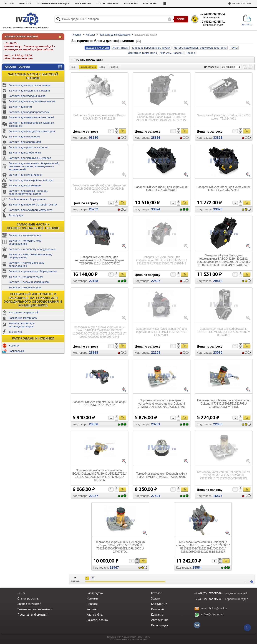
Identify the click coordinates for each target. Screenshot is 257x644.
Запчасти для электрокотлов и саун (31, 180)
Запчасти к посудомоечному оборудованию (26, 264)
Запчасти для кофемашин (25, 185)
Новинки (14, 345)
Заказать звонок (97, 620)
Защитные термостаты (142, 53)
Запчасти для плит (20, 107)
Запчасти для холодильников (27, 96)
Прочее (190, 53)
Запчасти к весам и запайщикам (29, 282)
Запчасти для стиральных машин (30, 85)
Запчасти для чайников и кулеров (30, 158)
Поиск (181, 19)
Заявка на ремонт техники (35, 609)
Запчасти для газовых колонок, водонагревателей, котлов (28, 192)
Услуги (9, 3)
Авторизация (241, 3)
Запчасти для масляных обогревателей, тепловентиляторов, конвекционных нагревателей (34, 166)
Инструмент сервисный (23, 312)
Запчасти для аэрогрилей (25, 142)
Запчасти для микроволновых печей (31, 117)
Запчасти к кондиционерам (26, 277)
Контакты (150, 3)
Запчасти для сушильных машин (29, 91)
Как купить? (83, 3)
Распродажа (16, 351)
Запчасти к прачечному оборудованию (33, 271)
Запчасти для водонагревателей (29, 112)
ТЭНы (234, 48)
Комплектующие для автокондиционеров (22, 325)
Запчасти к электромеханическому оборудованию (30, 256)
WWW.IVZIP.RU (117, 640)
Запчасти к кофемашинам (25, 235)
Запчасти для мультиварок (25, 175)
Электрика (15, 332)
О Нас (22, 593)
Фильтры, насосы (171, 53)
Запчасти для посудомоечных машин (32, 101)
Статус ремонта (108, 3)
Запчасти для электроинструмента (30, 210)
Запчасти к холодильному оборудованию (25, 242)
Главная (77, 35)
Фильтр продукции (88, 59)
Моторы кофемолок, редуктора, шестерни (200, 48)
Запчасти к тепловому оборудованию (32, 249)
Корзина (92, 609)
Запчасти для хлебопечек (25, 153)
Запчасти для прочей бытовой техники (33, 205)
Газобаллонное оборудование (27, 199)
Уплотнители (120, 48)
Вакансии (131, 3)
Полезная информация (53, 3)
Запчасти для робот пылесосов (28, 147)
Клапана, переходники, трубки (151, 48)
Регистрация (160, 625)
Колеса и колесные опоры (25, 287)
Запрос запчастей (29, 604)
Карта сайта (95, 615)
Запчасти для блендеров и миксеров (32, 131)
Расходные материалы (23, 318)
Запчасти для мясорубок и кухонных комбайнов (32, 124)
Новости (25, 3)
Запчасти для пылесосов (24, 136)
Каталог (90, 35)
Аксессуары (16, 215)
